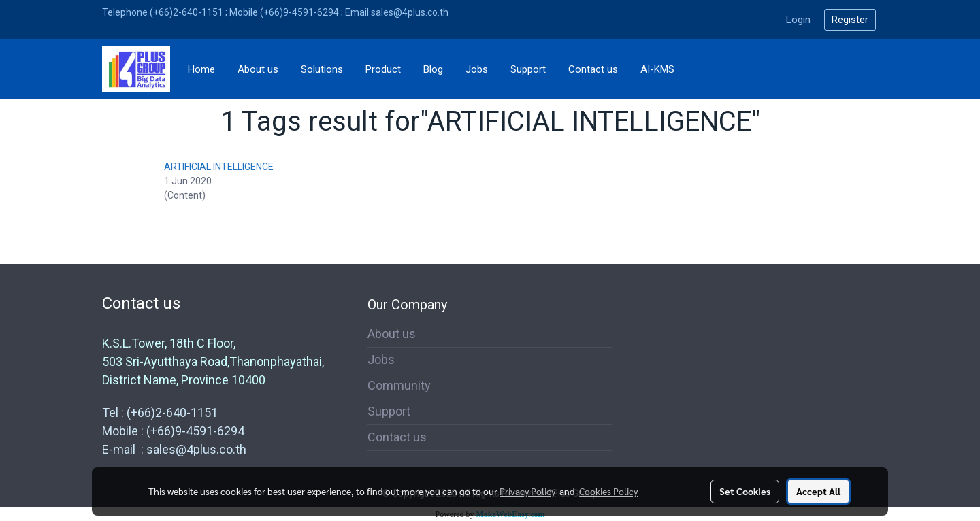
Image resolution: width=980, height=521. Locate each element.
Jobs (477, 69)
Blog (433, 69)
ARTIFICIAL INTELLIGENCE (219, 167)
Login (798, 20)
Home (201, 69)
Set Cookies (745, 491)
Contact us (593, 69)
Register (850, 20)
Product (383, 69)
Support (528, 69)
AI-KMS (657, 69)
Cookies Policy (608, 491)
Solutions (322, 69)
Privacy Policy (527, 491)
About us (258, 69)
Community (399, 385)
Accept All (818, 491)
